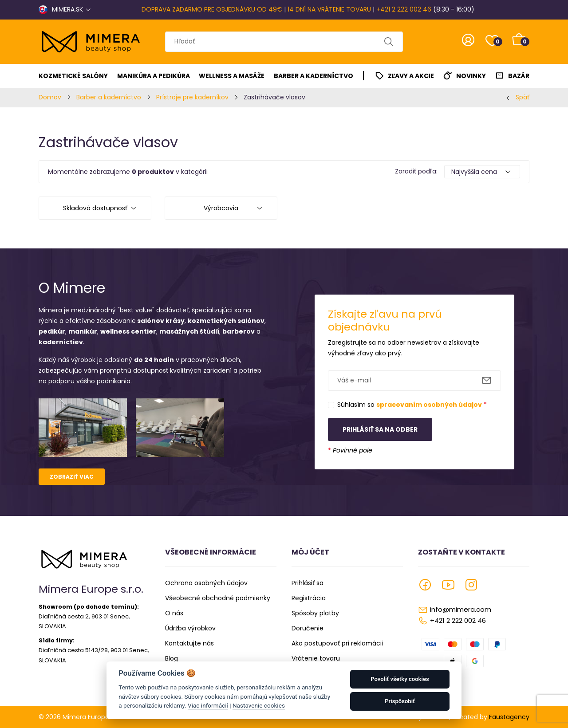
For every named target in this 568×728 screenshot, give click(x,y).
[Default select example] (482, 172)
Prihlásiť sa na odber (380, 429)
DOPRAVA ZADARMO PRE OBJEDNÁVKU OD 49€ (212, 9)
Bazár (519, 76)
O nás (174, 613)
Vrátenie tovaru (316, 658)
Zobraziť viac (72, 477)
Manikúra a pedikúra (154, 76)
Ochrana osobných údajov (206, 583)
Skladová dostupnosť (95, 208)
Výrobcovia (221, 208)
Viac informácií (208, 705)
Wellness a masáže (232, 76)
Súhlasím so (412, 405)
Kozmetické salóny (73, 76)
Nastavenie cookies (259, 705)
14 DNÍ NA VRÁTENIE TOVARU (329, 9)
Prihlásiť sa (308, 583)
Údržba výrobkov (190, 628)
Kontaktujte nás (189, 643)
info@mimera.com (461, 609)
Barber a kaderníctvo (314, 76)
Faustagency (509, 717)
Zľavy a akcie (411, 76)
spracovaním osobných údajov (429, 405)
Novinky (471, 76)
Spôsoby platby (315, 613)
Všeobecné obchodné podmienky (218, 598)
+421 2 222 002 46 (404, 9)
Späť (523, 97)
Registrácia (309, 598)
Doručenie (308, 628)
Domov (50, 97)
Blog (172, 658)
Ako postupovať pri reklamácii (337, 643)
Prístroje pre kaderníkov (192, 97)
